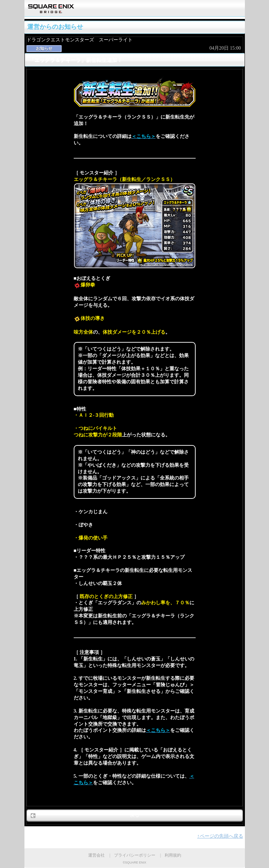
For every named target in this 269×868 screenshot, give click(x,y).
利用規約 (173, 855)
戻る (135, 815)
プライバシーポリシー (135, 855)
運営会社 (96, 855)
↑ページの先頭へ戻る (220, 836)
